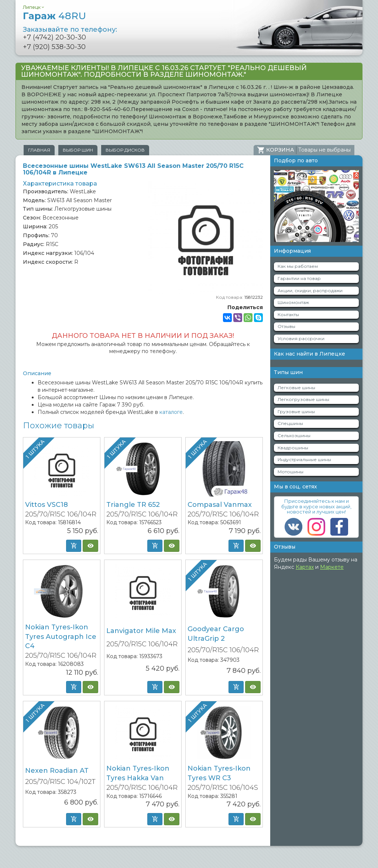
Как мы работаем (298, 266)
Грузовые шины (296, 411)
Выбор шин (78, 150)
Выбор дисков (125, 150)
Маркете (332, 567)
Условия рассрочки (301, 338)
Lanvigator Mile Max (141, 631)
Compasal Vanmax (220, 505)
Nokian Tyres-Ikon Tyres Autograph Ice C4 (61, 637)
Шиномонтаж (293, 302)
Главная (39, 150)
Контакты (288, 314)
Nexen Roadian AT (57, 771)
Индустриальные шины (304, 459)
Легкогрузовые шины (303, 399)
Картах (305, 567)
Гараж (54, 16)
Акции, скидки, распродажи (310, 291)
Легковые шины (296, 388)
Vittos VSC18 (47, 505)
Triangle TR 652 (133, 505)
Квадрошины (293, 448)
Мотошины (291, 472)
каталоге (171, 412)
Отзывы (286, 326)
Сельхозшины (294, 435)
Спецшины (290, 423)
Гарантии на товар (299, 278)
